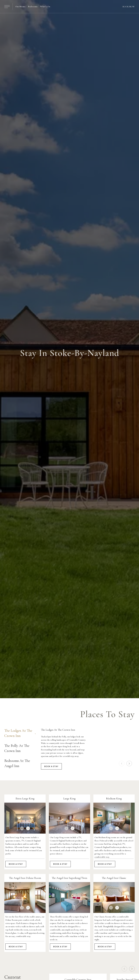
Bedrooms (33, 7)
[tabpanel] (88, 746)
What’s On (45, 7)
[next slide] (129, 764)
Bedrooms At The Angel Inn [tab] (20, 763)
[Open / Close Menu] (7, 7)
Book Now (129, 7)
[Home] (69, 7)
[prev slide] (122, 764)
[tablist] (20, 745)
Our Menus (20, 7)
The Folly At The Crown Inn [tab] (20, 748)
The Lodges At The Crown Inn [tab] (20, 733)
